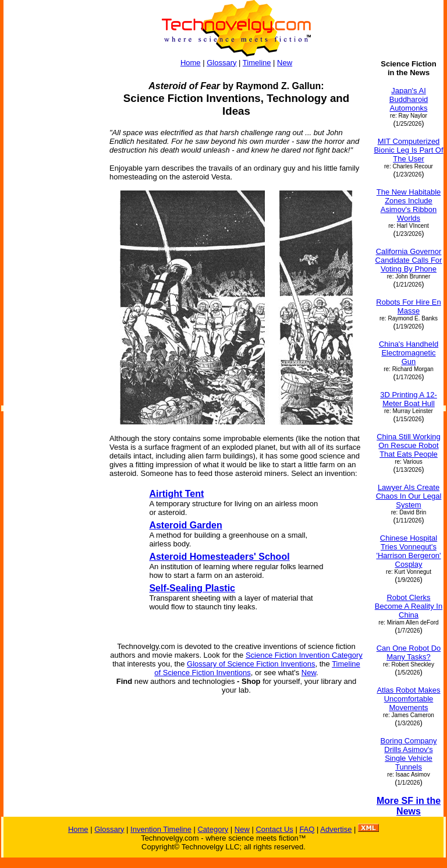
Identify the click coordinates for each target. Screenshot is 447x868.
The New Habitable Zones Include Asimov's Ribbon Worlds (409, 205)
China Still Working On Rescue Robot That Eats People (409, 445)
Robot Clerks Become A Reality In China (409, 606)
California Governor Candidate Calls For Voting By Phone (409, 260)
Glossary (221, 63)
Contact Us (274, 829)
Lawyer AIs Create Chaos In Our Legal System (409, 496)
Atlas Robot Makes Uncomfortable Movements (408, 699)
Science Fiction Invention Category (304, 655)
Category (213, 829)
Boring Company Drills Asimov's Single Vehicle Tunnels (409, 754)
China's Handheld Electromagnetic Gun (409, 353)
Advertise (336, 829)
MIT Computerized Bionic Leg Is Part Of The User (408, 150)
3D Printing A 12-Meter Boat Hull (409, 399)
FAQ (307, 829)
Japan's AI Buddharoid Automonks (409, 99)
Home (191, 63)
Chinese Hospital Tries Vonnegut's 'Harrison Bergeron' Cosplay (408, 551)
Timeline (257, 63)
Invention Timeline (161, 829)
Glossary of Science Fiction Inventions (251, 664)
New (285, 63)
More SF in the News (409, 806)
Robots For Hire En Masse (408, 306)
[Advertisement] (51, 234)
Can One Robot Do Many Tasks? (409, 652)
